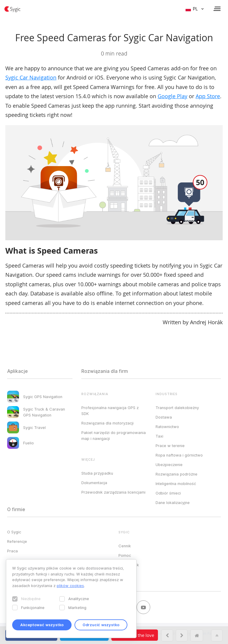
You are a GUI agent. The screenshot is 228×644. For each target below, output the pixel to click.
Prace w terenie (170, 446)
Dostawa (164, 417)
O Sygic (14, 532)
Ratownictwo (167, 427)
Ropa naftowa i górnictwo (179, 455)
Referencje (17, 541)
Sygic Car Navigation (31, 77)
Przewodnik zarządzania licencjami (113, 492)
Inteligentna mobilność (176, 484)
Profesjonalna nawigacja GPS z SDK (110, 411)
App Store (208, 96)
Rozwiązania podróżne (176, 474)
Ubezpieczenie (169, 465)
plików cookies (70, 586)
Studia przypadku (97, 473)
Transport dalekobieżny (177, 408)
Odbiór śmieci (168, 493)
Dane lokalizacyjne (173, 503)
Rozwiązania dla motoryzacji (107, 423)
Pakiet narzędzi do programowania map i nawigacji (114, 435)
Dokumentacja (94, 483)
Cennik (125, 546)
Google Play (172, 96)
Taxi (159, 436)
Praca (12, 551)
